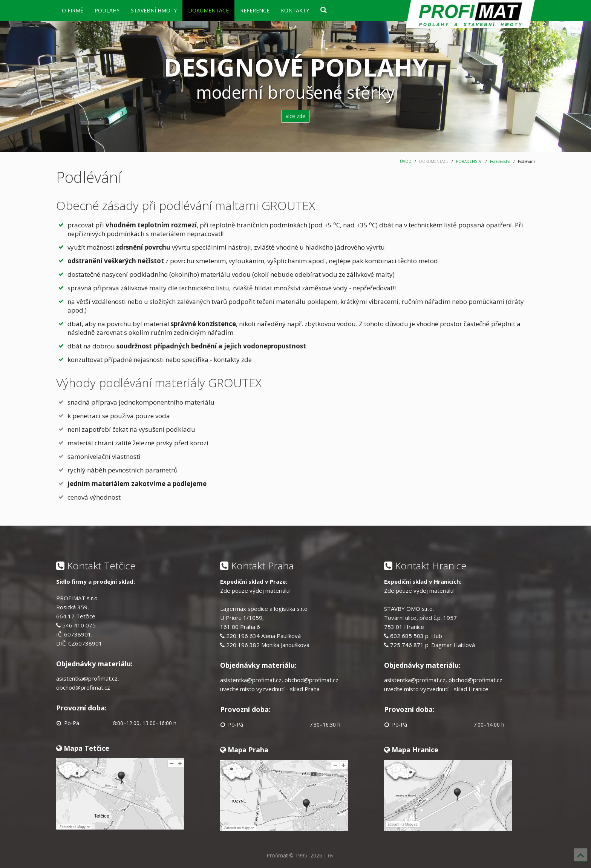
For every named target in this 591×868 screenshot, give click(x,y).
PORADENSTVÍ (469, 161)
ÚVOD (406, 161)
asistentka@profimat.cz (87, 678)
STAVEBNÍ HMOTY (154, 10)
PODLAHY (107, 10)
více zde (295, 116)
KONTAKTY (295, 10)
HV (331, 856)
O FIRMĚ (73, 10)
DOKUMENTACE (208, 10)
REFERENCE (255, 10)
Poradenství (500, 161)
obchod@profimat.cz (83, 687)
